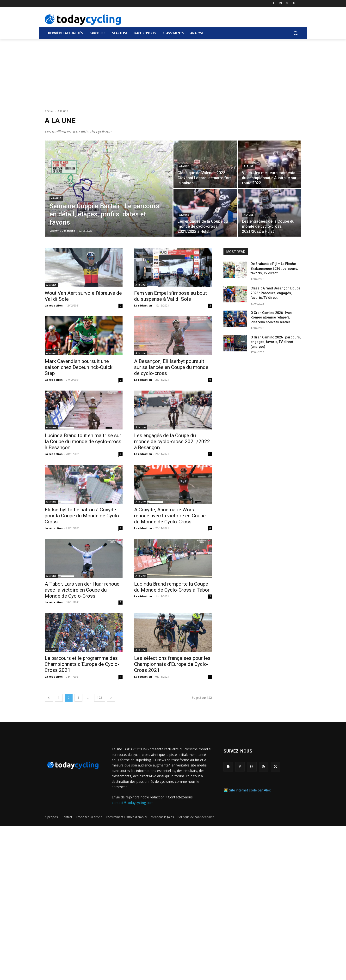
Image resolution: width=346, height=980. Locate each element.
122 (100, 698)
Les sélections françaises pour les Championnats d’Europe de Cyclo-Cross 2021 (172, 664)
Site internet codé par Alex (250, 790)
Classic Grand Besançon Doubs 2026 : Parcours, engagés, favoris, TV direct (275, 293)
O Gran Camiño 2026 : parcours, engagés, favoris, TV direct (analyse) (276, 342)
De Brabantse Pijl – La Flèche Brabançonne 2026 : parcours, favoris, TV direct (274, 268)
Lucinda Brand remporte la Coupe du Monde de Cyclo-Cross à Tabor (172, 587)
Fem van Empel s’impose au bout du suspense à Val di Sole (170, 296)
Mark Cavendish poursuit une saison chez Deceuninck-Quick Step (79, 367)
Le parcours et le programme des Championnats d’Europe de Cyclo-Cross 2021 (82, 664)
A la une (56, 199)
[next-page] (111, 698)
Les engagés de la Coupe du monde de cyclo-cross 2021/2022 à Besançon (172, 441)
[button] (296, 33)
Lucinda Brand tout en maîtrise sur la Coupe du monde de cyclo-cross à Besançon (83, 441)
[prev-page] (49, 698)
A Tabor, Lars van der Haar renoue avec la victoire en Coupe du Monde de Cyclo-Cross (82, 590)
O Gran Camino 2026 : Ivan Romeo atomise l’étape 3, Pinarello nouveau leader (271, 317)
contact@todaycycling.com (133, 803)
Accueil (49, 111)
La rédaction (54, 305)
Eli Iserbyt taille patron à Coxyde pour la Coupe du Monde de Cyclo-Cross (83, 516)
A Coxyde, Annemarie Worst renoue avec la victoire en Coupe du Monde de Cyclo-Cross (170, 516)
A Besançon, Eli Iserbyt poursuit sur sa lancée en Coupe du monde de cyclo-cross (171, 367)
